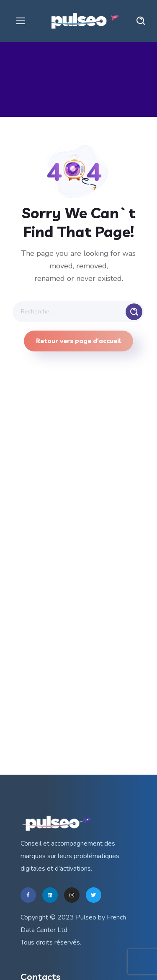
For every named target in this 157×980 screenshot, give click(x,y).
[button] (141, 21)
